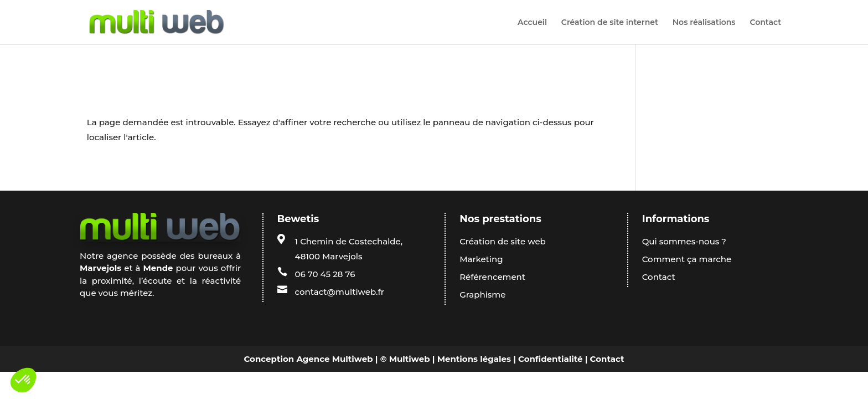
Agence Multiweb (334, 359)
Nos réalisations (704, 23)
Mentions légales (474, 359)
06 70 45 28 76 (325, 274)
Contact (765, 23)
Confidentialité (550, 359)
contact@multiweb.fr (340, 292)
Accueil (532, 23)
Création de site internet (610, 23)
